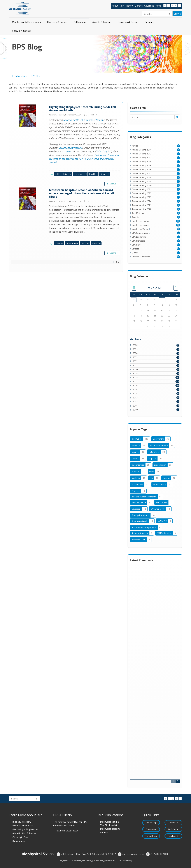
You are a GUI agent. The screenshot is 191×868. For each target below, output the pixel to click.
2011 (135, 406)
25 (178, 181)
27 (178, 197)
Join (122, 6)
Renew (130, 6)
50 (178, 257)
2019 (135, 373)
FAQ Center (173, 829)
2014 (135, 393)
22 (178, 253)
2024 (135, 353)
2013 (135, 398)
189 (178, 225)
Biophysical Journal (110, 822)
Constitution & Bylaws (25, 833)
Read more (112, 184)
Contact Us (173, 823)
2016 (135, 385)
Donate (139, 6)
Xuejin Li (68, 151)
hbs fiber (93, 174)
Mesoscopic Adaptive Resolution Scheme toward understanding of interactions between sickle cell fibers (28, 199)
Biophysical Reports (110, 829)
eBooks (104, 832)
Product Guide (151, 836)
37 (178, 170)
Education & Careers (128, 22)
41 (178, 173)
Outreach (149, 22)
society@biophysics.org (133, 854)
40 (178, 150)
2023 (135, 357)
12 (178, 237)
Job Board (173, 836)
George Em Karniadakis (70, 148)
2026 (135, 345)
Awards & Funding (102, 22)
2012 (135, 402)
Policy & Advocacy (21, 31)
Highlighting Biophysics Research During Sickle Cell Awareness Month (28, 116)
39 (178, 177)
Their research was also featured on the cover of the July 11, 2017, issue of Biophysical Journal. (84, 159)
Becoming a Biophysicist (26, 829)
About (115, 6)
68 (178, 229)
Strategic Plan (21, 837)
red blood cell (80, 174)
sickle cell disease (63, 174)
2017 (135, 381)
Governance (19, 841)
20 (178, 146)
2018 (135, 377)
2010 (135, 410)
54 (178, 245)
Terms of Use (110, 861)
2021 (135, 365)
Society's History (22, 822)
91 (178, 249)
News (159, 6)
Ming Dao (102, 151)
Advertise (149, 6)
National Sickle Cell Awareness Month (83, 120)
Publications (80, 22)
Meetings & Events (57, 22)
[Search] (157, 14)
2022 (135, 361)
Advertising (151, 823)
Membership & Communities (26, 22)
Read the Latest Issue (67, 831)
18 (178, 213)
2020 (135, 369)
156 (178, 221)
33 (178, 166)
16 (178, 217)
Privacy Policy (98, 861)
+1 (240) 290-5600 (159, 854)
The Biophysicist (109, 825)
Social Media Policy (124, 861)
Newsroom (151, 829)
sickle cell (105, 174)
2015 (135, 390)
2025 (135, 349)
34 (178, 154)
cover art (59, 243)
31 (178, 158)
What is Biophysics (23, 826)
